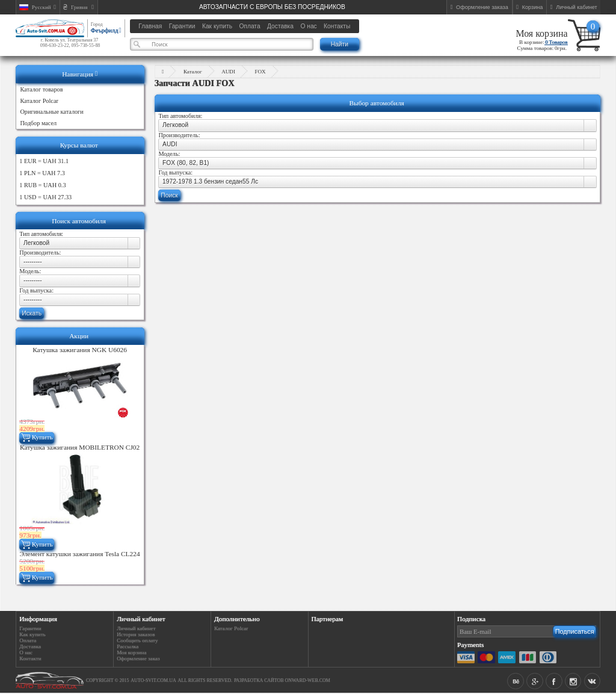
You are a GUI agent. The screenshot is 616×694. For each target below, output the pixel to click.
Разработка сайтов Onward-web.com (282, 680)
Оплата (28, 640)
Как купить (32, 634)
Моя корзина (541, 33)
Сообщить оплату (137, 640)
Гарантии (30, 628)
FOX (260, 72)
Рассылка (128, 646)
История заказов (136, 634)
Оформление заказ (138, 658)
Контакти (30, 658)
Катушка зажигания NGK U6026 (80, 350)
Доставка (30, 646)
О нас (26, 652)
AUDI (228, 72)
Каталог (193, 72)
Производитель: (40, 253)
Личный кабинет (136, 628)
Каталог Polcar (231, 628)
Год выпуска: (36, 290)
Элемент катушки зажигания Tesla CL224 (80, 554)
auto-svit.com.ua (153, 680)
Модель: (30, 271)
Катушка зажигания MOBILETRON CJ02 (80, 447)
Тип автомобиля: (41, 234)
